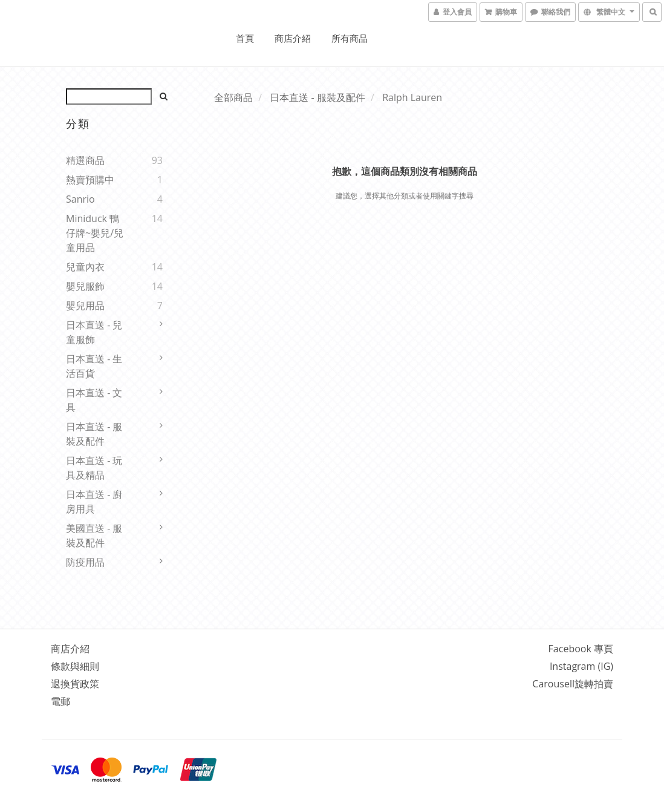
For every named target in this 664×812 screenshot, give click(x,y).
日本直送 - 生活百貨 (94, 366)
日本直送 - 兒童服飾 (94, 332)
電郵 (60, 701)
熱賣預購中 (90, 180)
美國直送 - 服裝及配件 (94, 535)
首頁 (245, 38)
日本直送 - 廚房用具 (94, 502)
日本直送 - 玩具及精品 (94, 468)
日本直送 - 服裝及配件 (94, 434)
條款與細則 (75, 666)
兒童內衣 (85, 267)
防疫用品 (85, 562)
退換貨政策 (75, 684)
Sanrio (80, 199)
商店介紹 (293, 38)
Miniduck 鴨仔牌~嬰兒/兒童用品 (95, 233)
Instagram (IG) (581, 666)
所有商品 (350, 38)
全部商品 (233, 97)
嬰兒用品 (85, 306)
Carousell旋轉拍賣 (573, 684)
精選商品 (85, 160)
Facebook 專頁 (581, 649)
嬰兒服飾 (85, 286)
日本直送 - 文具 (94, 400)
